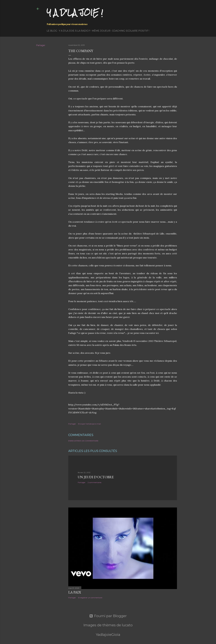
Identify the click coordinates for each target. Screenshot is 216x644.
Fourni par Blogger (108, 616)
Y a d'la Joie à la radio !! (75, 31)
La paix (75, 592)
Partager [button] (41, 45)
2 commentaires (94, 482)
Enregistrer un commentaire (83, 441)
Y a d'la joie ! (75, 12)
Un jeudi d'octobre (96, 477)
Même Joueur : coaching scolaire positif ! (121, 31)
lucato (127, 625)
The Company (81, 51)
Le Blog (52, 31)
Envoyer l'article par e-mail (89, 424)
